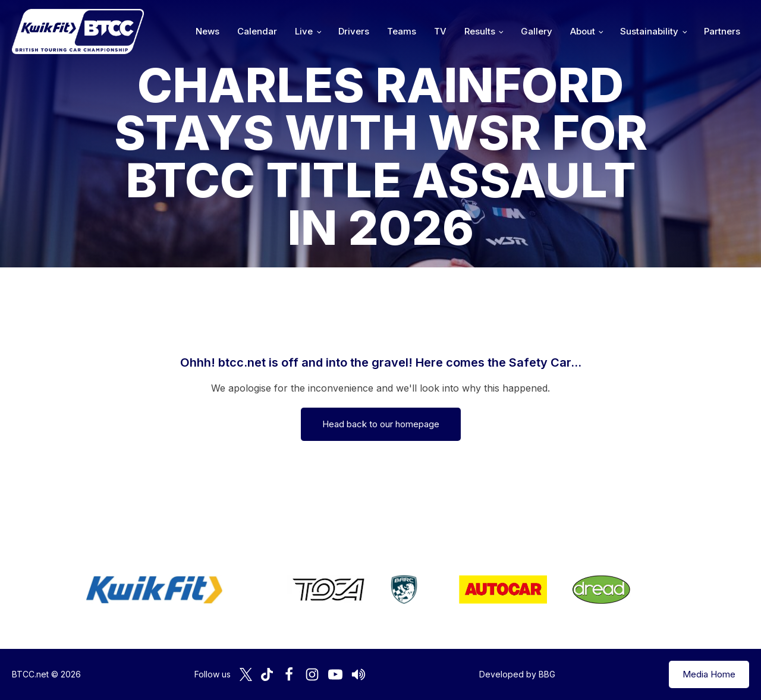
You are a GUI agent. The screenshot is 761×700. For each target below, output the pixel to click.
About (583, 31)
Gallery (537, 31)
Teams (402, 31)
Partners (722, 31)
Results (480, 31)
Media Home (709, 674)
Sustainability (649, 31)
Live (304, 31)
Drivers (354, 31)
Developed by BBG (517, 674)
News (207, 31)
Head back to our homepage (381, 424)
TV (440, 31)
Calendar (257, 31)
